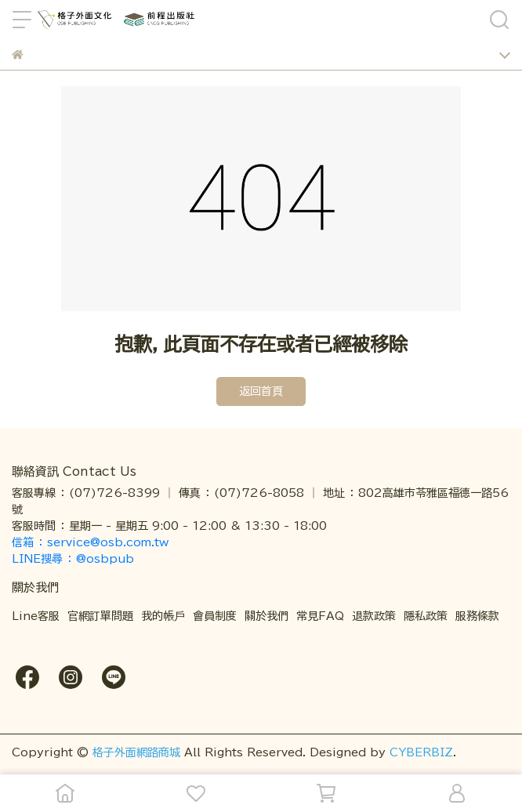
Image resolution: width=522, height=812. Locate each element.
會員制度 (215, 616)
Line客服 (36, 616)
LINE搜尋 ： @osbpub (73, 559)
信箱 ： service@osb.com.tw (92, 542)
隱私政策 (426, 616)
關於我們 (266, 616)
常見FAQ (320, 616)
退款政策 (374, 616)
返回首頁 (261, 391)
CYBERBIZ (421, 752)
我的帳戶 (163, 616)
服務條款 (477, 616)
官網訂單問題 (100, 616)
